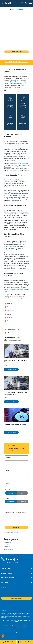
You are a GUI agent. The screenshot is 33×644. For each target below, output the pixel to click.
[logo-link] (7, 3)
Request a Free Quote (26, 642)
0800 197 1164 (9, 549)
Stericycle (10, 620)
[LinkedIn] (16, 633)
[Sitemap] (9, 627)
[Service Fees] (25, 626)
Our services (14, 83)
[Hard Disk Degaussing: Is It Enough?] (16, 415)
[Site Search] (22, 3)
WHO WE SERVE (7, 573)
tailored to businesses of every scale (16, 290)
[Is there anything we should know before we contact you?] (16, 520)
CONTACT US (5, 587)
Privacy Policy (16, 532)
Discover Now (11, 370)
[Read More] (10, 103)
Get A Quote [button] (16, 527)
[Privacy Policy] (6, 626)
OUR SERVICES (6, 569)
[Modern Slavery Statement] (20, 627)
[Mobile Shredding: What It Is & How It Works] (16, 351)
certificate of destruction (17, 195)
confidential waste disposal (20, 82)
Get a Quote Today (16, 52)
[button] (21, 569)
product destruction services (14, 211)
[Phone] (8, 642)
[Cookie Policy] (16, 626)
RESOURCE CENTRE (8, 578)
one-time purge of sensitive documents (16, 166)
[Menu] (31, 2)
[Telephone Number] (26, 3)
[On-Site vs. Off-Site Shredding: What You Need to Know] (16, 383)
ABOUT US (5, 583)
